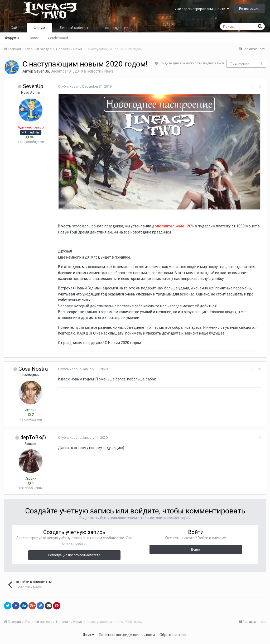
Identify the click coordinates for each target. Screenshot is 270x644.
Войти (196, 551)
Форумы (12, 38)
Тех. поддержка (117, 28)
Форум (39, 28)
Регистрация (249, 9)
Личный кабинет (74, 28)
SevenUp (42, 71)
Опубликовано (84, 86)
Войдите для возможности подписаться (191, 63)
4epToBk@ (33, 439)
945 (31, 137)
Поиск (34, 38)
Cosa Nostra (33, 370)
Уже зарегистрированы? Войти (202, 9)
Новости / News (100, 71)
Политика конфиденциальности (127, 636)
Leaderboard (58, 38)
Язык (88, 636)
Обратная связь (173, 636)
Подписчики (240, 64)
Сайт (15, 28)
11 (261, 64)
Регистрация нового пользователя (74, 556)
